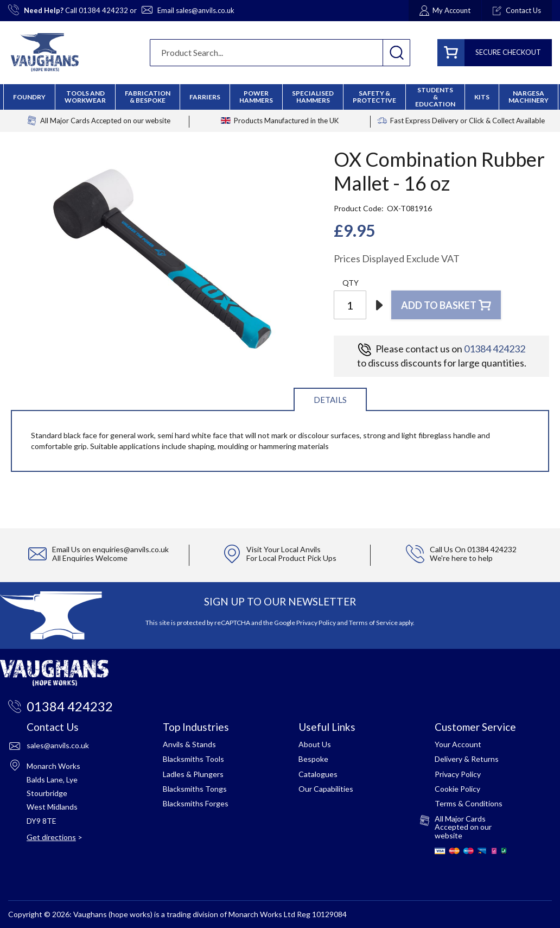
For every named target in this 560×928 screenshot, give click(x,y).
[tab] (330, 399)
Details (330, 400)
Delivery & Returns (467, 759)
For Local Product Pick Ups (291, 558)
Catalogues (318, 774)
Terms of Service (373, 623)
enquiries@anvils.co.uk (131, 549)
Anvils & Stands (189, 744)
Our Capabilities (326, 789)
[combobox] (280, 53)
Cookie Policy (457, 789)
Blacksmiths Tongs (195, 789)
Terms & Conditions (469, 803)
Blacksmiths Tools (193, 759)
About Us (315, 744)
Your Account (458, 744)
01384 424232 (103, 10)
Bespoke (313, 759)
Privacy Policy (316, 623)
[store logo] (45, 52)
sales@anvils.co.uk (205, 10)
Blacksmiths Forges (196, 803)
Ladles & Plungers (193, 774)
